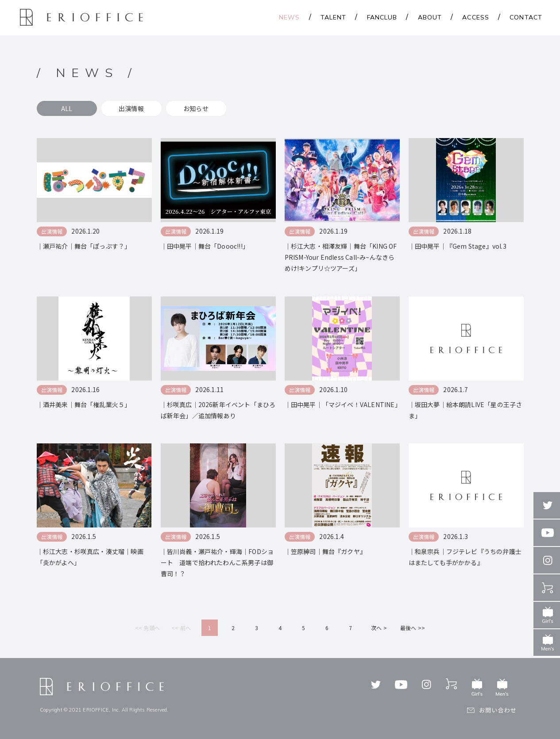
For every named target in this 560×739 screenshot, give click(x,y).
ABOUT (430, 17)
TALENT (334, 17)
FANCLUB (382, 17)
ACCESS (476, 17)
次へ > (379, 628)
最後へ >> (413, 628)
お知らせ (196, 108)
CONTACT (526, 17)
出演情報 (131, 108)
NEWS (289, 17)
